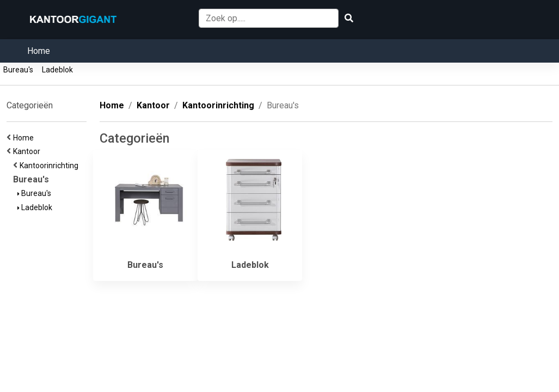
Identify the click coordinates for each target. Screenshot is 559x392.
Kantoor (28, 151)
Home (39, 51)
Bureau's (18, 70)
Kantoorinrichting (51, 166)
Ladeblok (57, 70)
